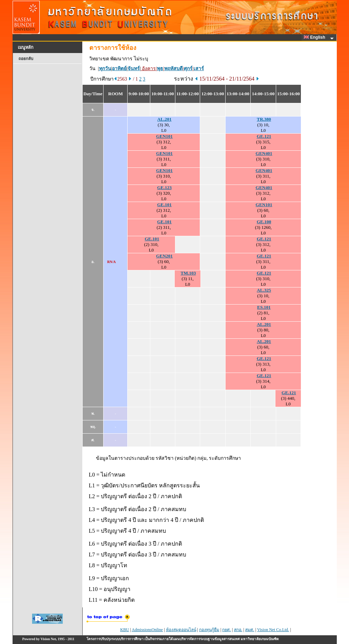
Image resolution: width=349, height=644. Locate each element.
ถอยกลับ (26, 59)
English (316, 37)
